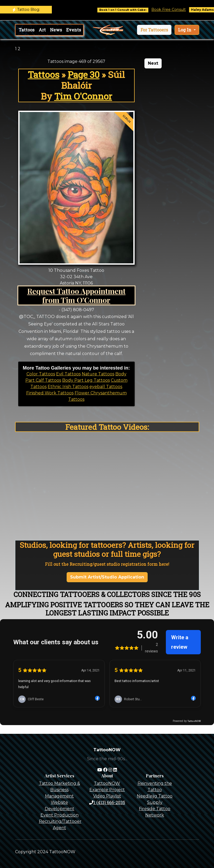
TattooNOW (107, 783)
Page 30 (84, 74)
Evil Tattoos (68, 374)
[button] (154, 30)
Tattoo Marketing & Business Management (60, 790)
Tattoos (27, 30)
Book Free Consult (173, 10)
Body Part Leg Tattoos (86, 380)
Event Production (60, 815)
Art (42, 30)
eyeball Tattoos (106, 387)
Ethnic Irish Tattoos (68, 387)
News (56, 30)
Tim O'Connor (83, 96)
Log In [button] (185, 30)
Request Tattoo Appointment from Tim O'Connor (76, 295)
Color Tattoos (41, 374)
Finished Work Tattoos (50, 393)
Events (74, 30)
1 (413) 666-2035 (107, 802)
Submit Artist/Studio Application (107, 577)
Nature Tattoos (98, 374)
